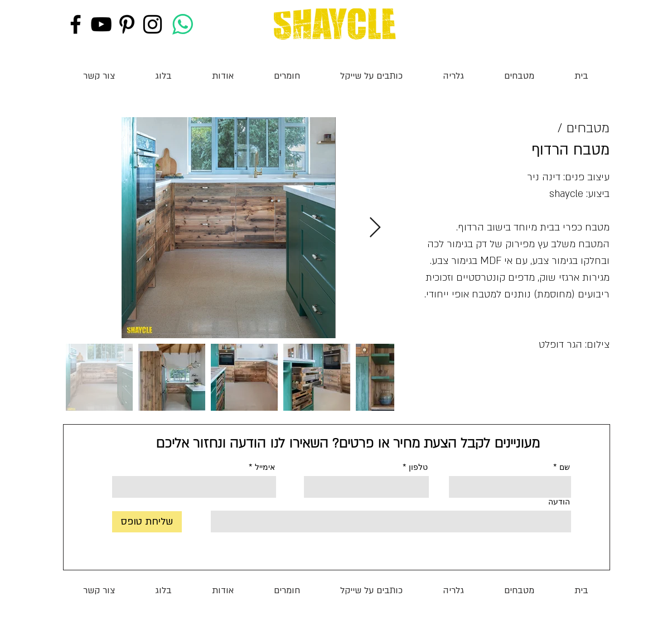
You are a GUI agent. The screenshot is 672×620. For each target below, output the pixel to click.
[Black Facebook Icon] (76, 24)
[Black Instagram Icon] (153, 24)
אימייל (265, 467)
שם (565, 467)
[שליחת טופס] (147, 522)
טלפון (418, 467)
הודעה (559, 502)
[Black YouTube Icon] (101, 24)
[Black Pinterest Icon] (127, 24)
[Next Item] (375, 228)
